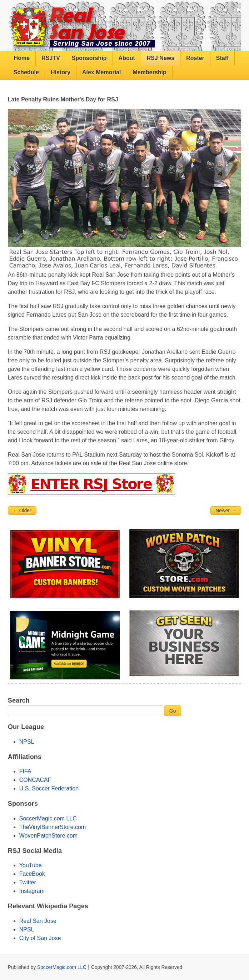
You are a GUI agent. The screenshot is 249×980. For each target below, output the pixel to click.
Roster (195, 58)
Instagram (32, 891)
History (61, 72)
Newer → (226, 511)
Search (19, 700)
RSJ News (161, 58)
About (127, 58)
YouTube (31, 865)
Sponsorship (89, 58)
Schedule (26, 72)
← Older (22, 511)
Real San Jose (38, 921)
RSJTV (51, 58)
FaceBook (32, 874)
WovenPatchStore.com (48, 836)
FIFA (25, 771)
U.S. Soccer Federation (49, 788)
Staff (223, 58)
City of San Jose (40, 938)
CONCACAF (35, 780)
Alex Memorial (101, 72)
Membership (150, 72)
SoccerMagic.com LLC (48, 818)
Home (22, 58)
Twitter (28, 882)
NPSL (27, 742)
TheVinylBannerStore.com (53, 827)
